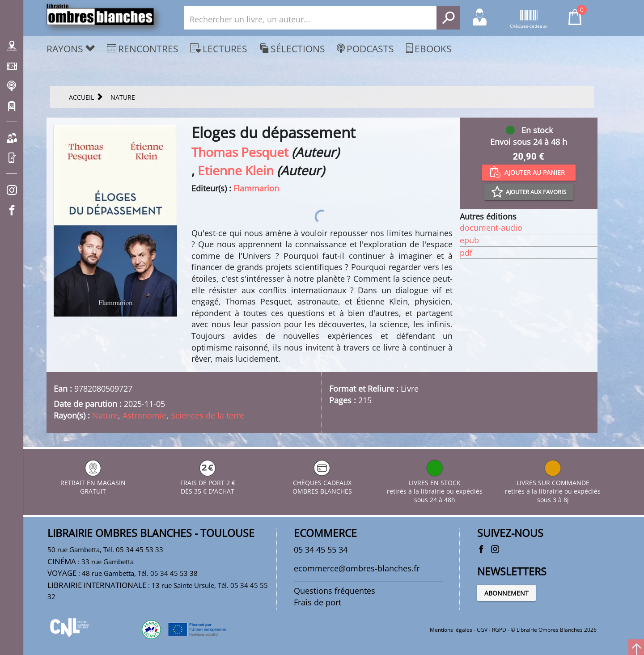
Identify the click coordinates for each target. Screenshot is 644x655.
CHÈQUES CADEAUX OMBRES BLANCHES (322, 483)
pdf (466, 253)
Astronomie (144, 415)
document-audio (491, 228)
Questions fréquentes (335, 591)
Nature (105, 415)
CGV (482, 630)
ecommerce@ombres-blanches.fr (357, 568)
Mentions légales (451, 630)
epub (469, 240)
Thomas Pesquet (240, 152)
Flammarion (256, 188)
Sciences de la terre (208, 415)
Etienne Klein (236, 170)
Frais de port (318, 602)
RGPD (499, 630)
